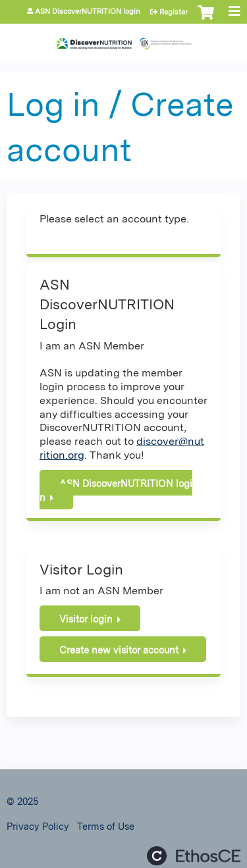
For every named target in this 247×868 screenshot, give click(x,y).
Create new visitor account (119, 650)
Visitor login (86, 619)
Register (174, 12)
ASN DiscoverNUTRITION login (88, 12)
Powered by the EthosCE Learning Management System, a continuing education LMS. (194, 856)
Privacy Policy (38, 826)
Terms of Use (106, 826)
